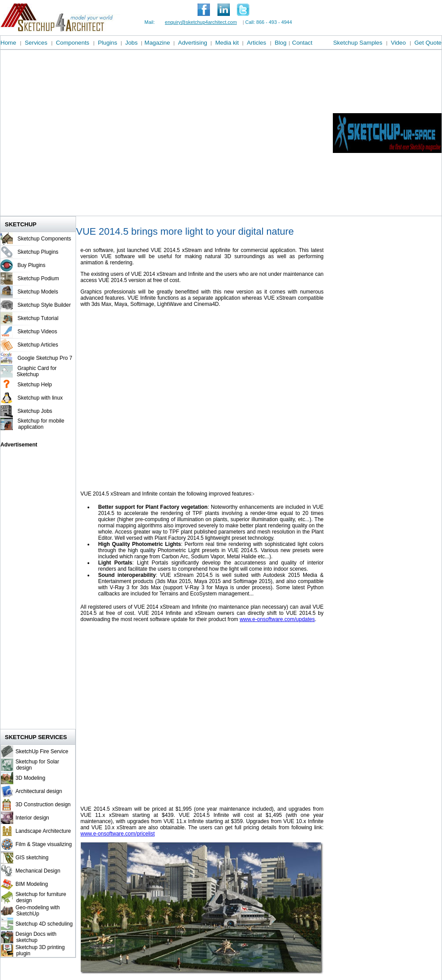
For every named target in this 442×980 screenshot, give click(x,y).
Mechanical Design (38, 871)
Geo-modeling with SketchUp (36, 911)
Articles (256, 43)
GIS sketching (32, 858)
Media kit (227, 43)
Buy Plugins (31, 265)
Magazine (157, 43)
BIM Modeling (32, 884)
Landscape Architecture (43, 831)
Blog (280, 43)
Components (72, 43)
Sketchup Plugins (38, 252)
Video (398, 43)
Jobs (131, 43)
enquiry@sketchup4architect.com (201, 22)
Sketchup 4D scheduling (44, 924)
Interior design (32, 818)
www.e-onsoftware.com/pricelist (118, 834)
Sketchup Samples (358, 43)
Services (36, 43)
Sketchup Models (38, 292)
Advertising (193, 43)
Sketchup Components (44, 239)
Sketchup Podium (38, 278)
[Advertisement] (83, 133)
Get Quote (428, 43)
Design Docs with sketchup (35, 937)
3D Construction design (43, 805)
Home (8, 43)
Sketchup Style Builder (44, 305)
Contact (302, 43)
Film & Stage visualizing (44, 844)
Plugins (107, 43)
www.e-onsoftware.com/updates (277, 619)
